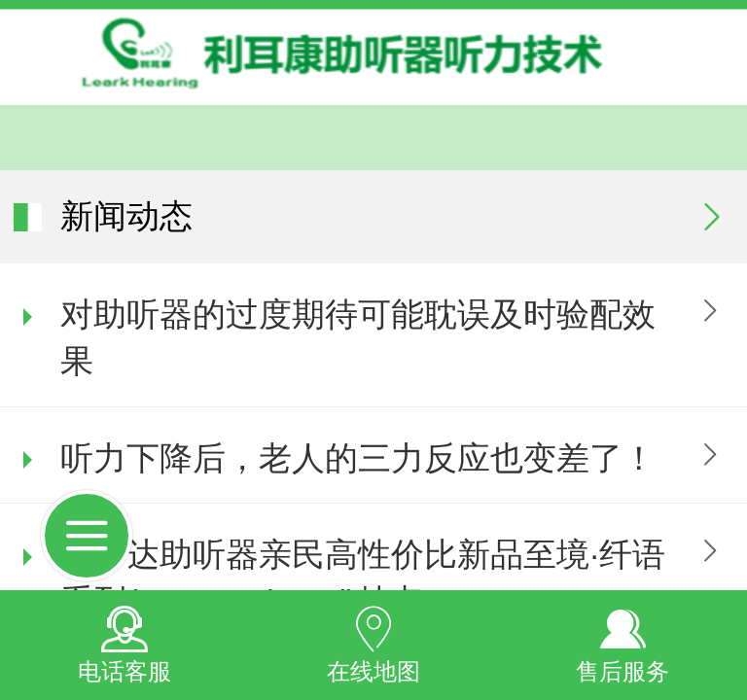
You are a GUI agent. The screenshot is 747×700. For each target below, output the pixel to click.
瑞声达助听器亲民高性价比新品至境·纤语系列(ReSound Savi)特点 (362, 578)
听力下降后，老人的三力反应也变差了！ (358, 458)
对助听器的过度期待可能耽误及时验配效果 (358, 338)
